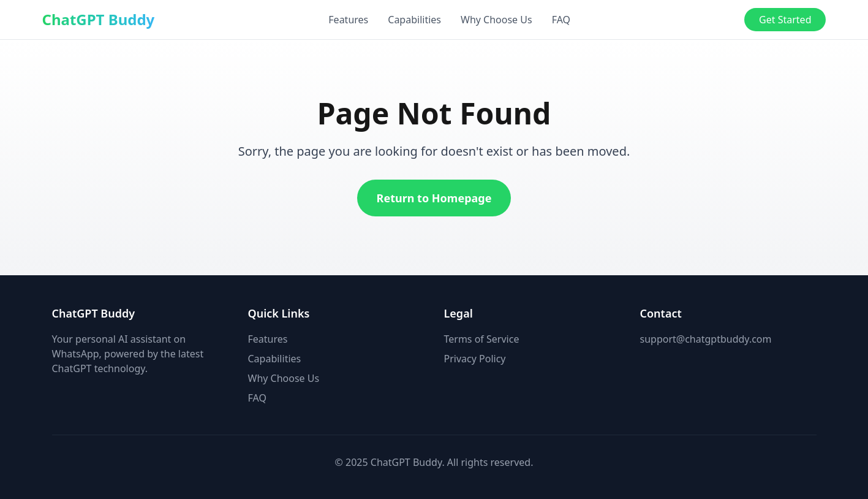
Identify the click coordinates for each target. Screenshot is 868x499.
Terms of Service (482, 339)
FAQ (561, 20)
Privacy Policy (475, 359)
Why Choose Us (496, 20)
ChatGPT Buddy (99, 20)
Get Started (785, 20)
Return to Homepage (434, 198)
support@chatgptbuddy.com (706, 339)
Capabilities (414, 20)
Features (348, 20)
